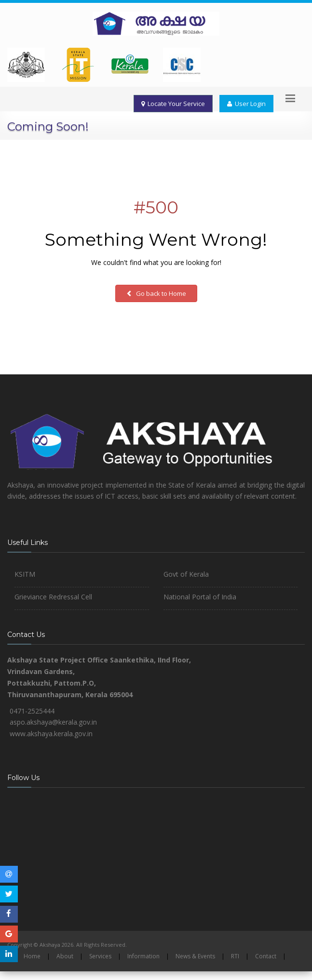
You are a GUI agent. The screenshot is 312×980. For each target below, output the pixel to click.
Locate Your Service (173, 104)
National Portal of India (200, 597)
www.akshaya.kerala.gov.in (51, 734)
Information (143, 956)
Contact (266, 956)
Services (100, 956)
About (65, 956)
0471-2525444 (32, 711)
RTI (235, 956)
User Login (246, 104)
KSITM (25, 574)
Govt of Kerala (186, 574)
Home (32, 956)
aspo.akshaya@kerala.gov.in (53, 722)
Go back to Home (156, 293)
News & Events (195, 956)
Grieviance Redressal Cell (53, 597)
